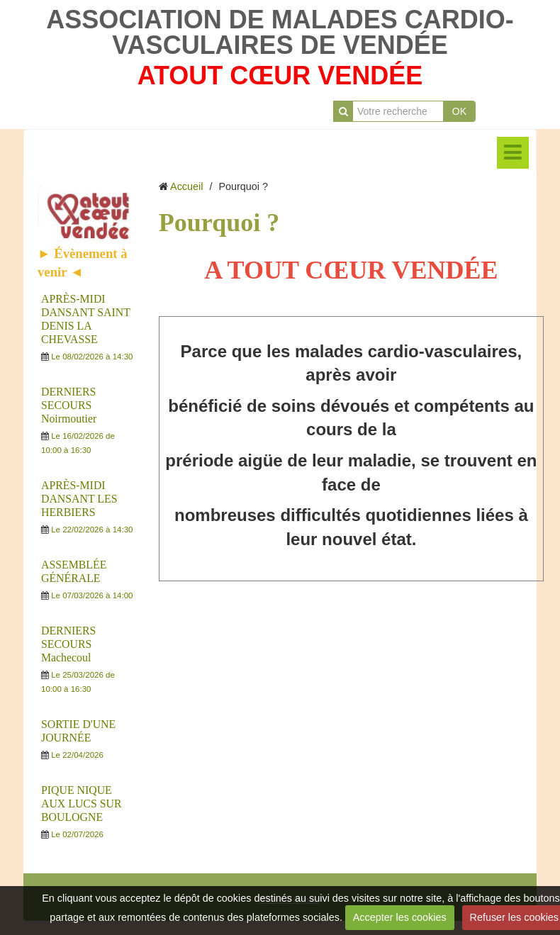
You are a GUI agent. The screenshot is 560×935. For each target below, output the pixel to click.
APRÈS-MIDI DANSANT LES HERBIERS (79, 499)
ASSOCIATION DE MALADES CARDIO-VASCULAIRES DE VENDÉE (280, 32)
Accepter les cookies (400, 917)
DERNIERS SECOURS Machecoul (68, 644)
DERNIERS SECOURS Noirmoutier (69, 405)
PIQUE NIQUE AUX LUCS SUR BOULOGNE (81, 804)
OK (459, 111)
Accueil (186, 186)
